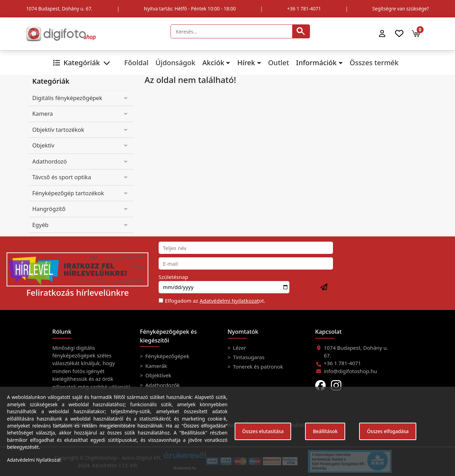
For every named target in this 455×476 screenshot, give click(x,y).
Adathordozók (162, 385)
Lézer (239, 348)
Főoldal (136, 63)
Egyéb (41, 225)
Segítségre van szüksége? (401, 9)
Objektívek (158, 375)
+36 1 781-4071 (304, 9)
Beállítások (325, 431)
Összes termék (374, 63)
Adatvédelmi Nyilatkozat (229, 301)
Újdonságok (175, 63)
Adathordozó (50, 161)
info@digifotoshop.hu (351, 371)
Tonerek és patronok (257, 367)
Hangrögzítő (49, 209)
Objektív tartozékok (58, 130)
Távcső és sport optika (62, 177)
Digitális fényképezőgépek (67, 98)
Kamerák (156, 366)
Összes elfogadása (388, 431)
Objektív (43, 145)
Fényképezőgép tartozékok (68, 193)
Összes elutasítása (263, 431)
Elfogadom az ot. (215, 301)
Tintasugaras (248, 357)
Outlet (279, 63)
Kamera (43, 114)
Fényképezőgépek (167, 356)
